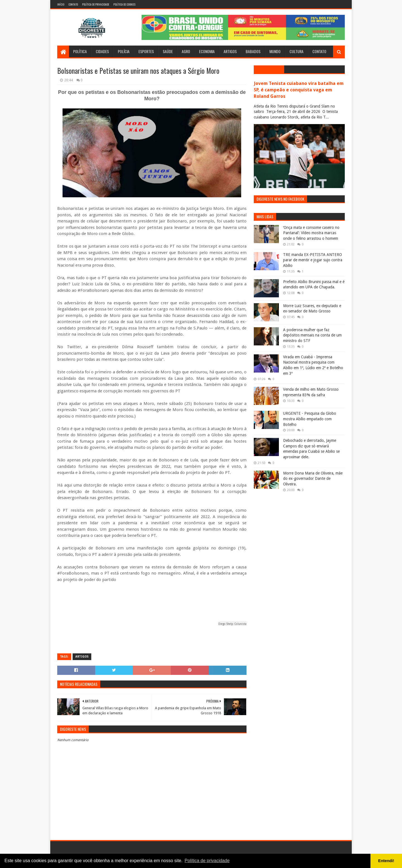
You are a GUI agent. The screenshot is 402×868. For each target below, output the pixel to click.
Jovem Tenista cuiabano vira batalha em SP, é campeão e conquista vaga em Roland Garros (299, 90)
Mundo (275, 51)
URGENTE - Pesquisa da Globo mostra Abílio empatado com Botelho (310, 419)
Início (61, 4)
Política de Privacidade (96, 4)
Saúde (168, 51)
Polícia (124, 51)
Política (80, 51)
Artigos (230, 51)
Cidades (102, 51)
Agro (186, 51)
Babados (253, 51)
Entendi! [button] (386, 861)
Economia (207, 51)
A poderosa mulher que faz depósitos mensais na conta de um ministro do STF (312, 335)
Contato (73, 4)
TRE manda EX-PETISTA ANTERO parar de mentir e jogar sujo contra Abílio (313, 260)
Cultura (296, 51)
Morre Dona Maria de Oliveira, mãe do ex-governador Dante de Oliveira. (313, 479)
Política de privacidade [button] (207, 861)
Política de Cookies (124, 4)
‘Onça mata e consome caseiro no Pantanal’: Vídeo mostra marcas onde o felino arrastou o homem (311, 233)
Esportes (146, 51)
